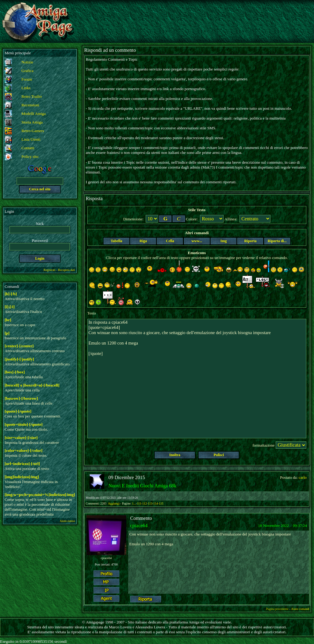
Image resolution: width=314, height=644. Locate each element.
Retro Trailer (32, 96)
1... (134, 503)
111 (139, 503)
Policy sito (30, 156)
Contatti (28, 148)
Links (26, 88)
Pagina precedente (277, 609)
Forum (27, 79)
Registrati (50, 270)
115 (161, 503)
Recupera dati (66, 270)
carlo (303, 477)
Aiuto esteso (67, 521)
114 (156, 503)
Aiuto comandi (300, 609)
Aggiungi (114, 503)
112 (145, 503)
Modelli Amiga (34, 114)
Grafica (27, 71)
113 (150, 503)
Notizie (27, 62)
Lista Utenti (31, 139)
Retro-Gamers (33, 131)
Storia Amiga (32, 122)
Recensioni (30, 105)
